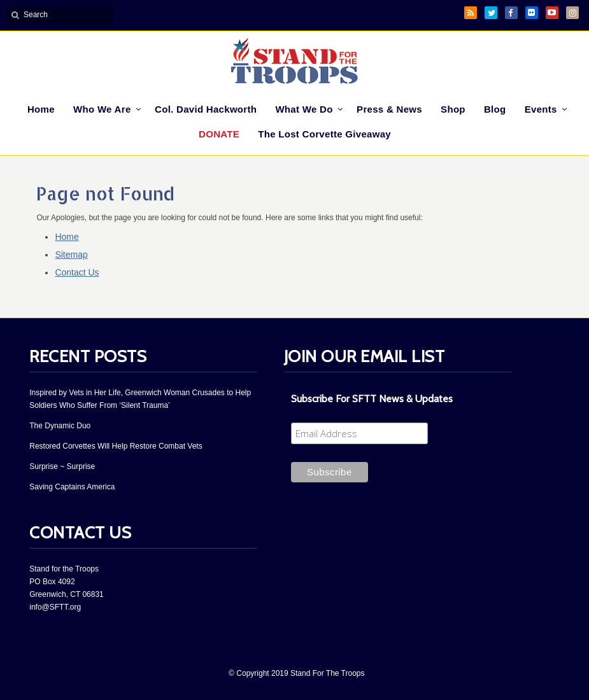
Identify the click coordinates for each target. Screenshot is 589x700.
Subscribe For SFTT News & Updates (372, 399)
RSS (471, 13)
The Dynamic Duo (60, 426)
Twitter (491, 13)
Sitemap (71, 255)
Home (67, 237)
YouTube (552, 13)
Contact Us (77, 272)
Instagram (572, 13)
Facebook (511, 13)
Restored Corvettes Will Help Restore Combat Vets (116, 446)
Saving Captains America (72, 487)
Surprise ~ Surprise (62, 466)
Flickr (532, 13)
